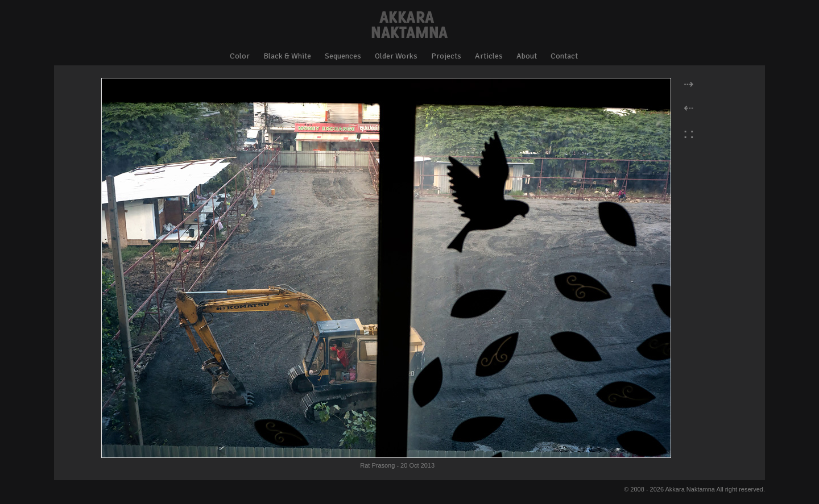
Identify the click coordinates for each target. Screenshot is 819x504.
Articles (489, 56)
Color (240, 56)
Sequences (343, 56)
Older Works (396, 56)
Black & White (287, 56)
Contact (564, 56)
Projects (446, 56)
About (527, 56)
